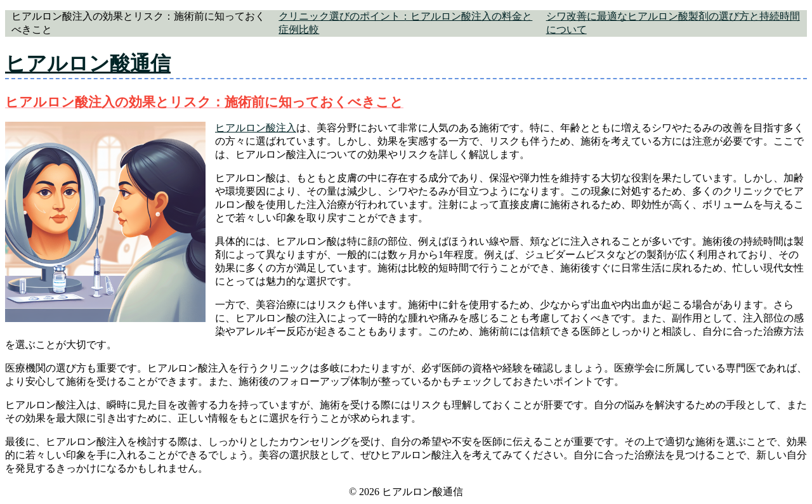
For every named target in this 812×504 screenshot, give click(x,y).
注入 (286, 128)
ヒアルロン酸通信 (88, 63)
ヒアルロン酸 (246, 128)
